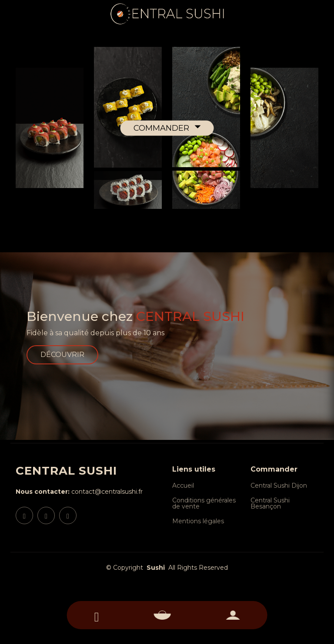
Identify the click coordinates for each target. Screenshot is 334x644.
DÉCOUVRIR (62, 355)
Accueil (183, 485)
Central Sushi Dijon (279, 485)
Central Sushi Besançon (270, 503)
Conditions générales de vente (204, 503)
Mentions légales (198, 521)
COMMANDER (162, 128)
